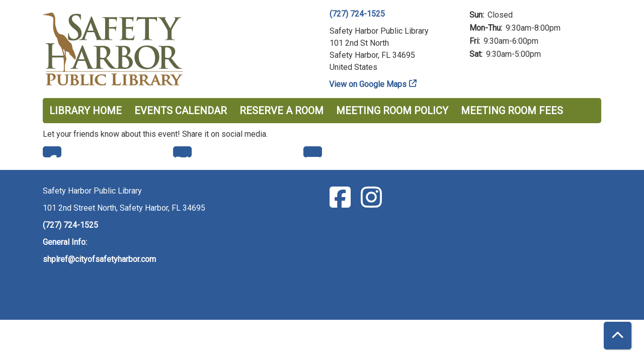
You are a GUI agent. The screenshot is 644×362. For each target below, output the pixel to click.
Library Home (86, 111)
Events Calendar (181, 111)
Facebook (52, 152)
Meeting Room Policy (392, 111)
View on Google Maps (368, 84)
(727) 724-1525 (357, 14)
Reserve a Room (281, 111)
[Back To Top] (618, 336)
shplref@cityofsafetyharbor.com (99, 259)
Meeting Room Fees (512, 111)
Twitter (182, 152)
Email (313, 152)
